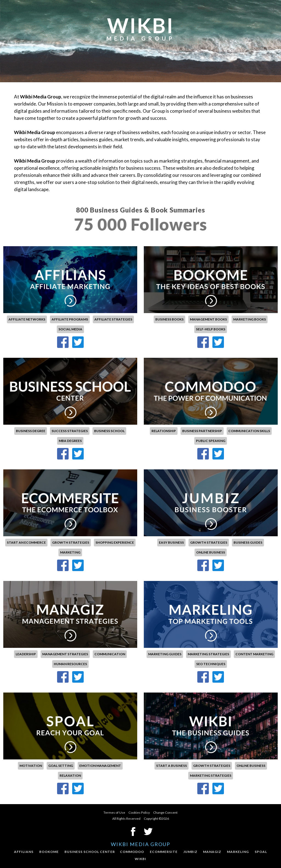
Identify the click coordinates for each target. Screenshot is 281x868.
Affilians (24, 852)
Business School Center (90, 852)
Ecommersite (164, 852)
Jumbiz (190, 852)
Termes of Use (114, 812)
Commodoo (132, 852)
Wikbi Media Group (140, 844)
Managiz (212, 852)
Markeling (238, 852)
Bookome (49, 852)
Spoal (261, 852)
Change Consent (165, 812)
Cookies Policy (139, 812)
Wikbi (140, 859)
